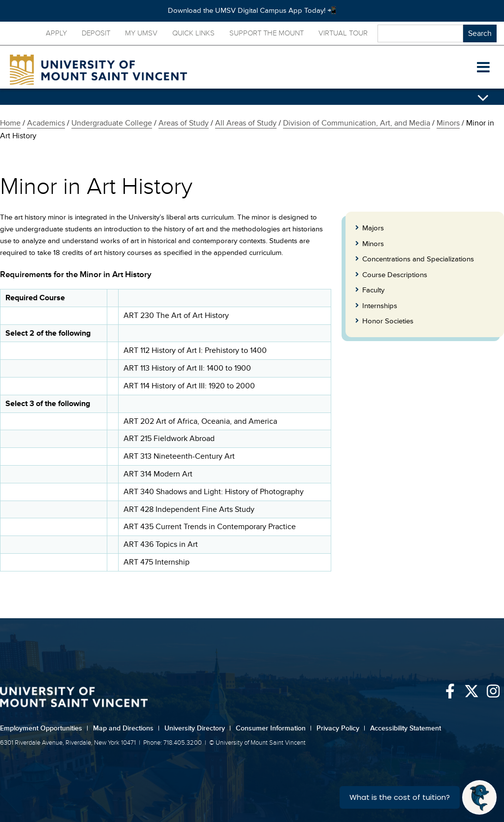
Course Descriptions (395, 275)
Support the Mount (267, 33)
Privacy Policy (341, 728)
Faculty (373, 290)
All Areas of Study (246, 123)
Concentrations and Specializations (418, 259)
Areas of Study (184, 123)
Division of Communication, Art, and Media (357, 123)
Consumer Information (274, 728)
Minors (448, 123)
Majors (373, 228)
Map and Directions (126, 728)
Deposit (96, 33)
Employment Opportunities (44, 728)
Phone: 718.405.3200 (173, 743)
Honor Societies (388, 321)
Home (10, 123)
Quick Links (193, 33)
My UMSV (141, 33)
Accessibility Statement (406, 728)
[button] (483, 67)
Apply (56, 33)
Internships (380, 306)
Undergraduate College (112, 123)
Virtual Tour (343, 33)
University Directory (198, 728)
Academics (46, 123)
